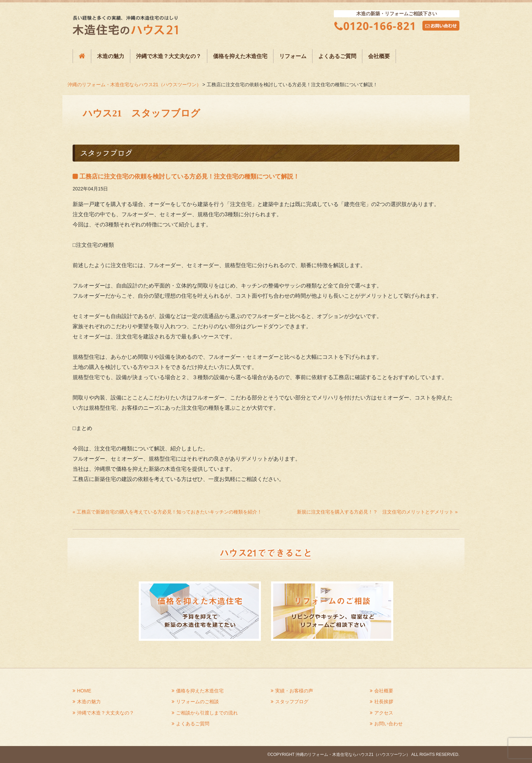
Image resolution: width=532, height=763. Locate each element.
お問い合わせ (388, 724)
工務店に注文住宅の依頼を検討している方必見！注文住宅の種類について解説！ (189, 176)
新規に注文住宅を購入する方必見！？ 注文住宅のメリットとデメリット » (377, 512)
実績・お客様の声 (294, 691)
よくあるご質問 (337, 56)
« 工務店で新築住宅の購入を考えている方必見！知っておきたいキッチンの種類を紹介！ (167, 512)
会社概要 (379, 56)
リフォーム (293, 56)
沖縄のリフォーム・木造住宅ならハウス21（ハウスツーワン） (134, 85)
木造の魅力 (111, 56)
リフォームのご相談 (197, 702)
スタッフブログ (292, 702)
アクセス (384, 713)
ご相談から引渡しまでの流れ (207, 713)
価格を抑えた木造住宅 (240, 56)
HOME (84, 691)
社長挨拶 (384, 702)
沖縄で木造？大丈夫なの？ (169, 56)
